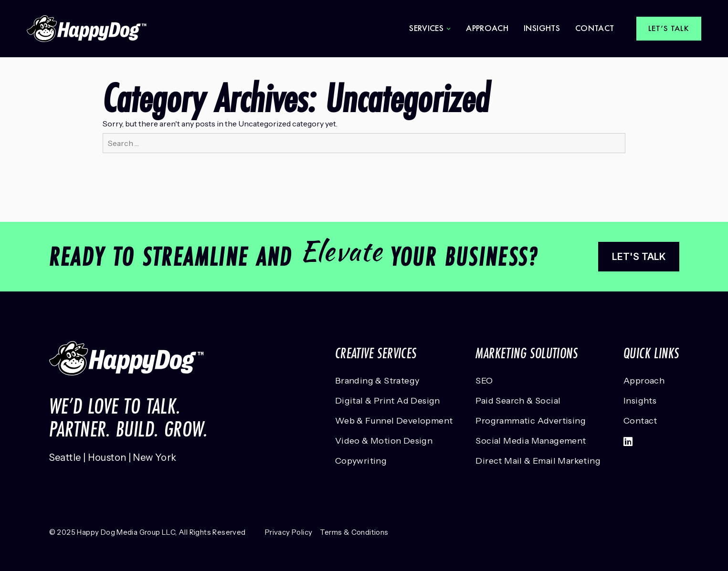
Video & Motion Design (384, 441)
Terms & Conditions (354, 532)
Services (426, 28)
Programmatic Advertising (531, 421)
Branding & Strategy (377, 381)
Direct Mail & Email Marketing (538, 461)
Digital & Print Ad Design (388, 401)
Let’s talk (669, 28)
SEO (484, 381)
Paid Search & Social (518, 401)
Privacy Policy (289, 532)
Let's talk (639, 257)
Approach (487, 28)
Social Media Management (531, 441)
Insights (542, 28)
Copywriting (361, 461)
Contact (595, 28)
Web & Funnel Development (394, 421)
